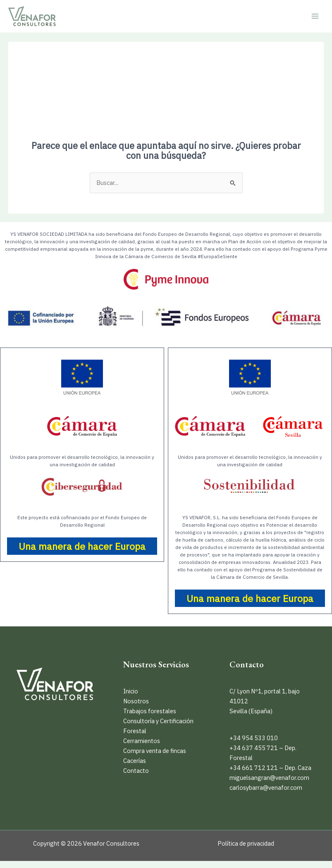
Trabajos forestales (150, 711)
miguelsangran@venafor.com (269, 778)
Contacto (136, 771)
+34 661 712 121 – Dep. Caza (270, 768)
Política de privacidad (246, 843)
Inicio (131, 691)
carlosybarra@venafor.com (266, 788)
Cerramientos (142, 741)
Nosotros (136, 701)
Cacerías (135, 761)
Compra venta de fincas (155, 751)
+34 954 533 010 (254, 738)
